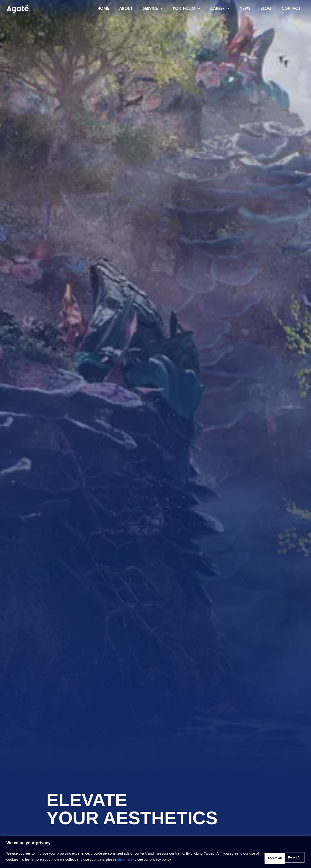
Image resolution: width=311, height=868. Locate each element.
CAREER (220, 8)
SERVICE (153, 8)
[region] (155, 853)
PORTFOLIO (187, 8)
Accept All (289, 858)
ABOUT (126, 8)
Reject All (257, 858)
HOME (103, 8)
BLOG (266, 8)
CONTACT (291, 8)
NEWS (245, 8)
